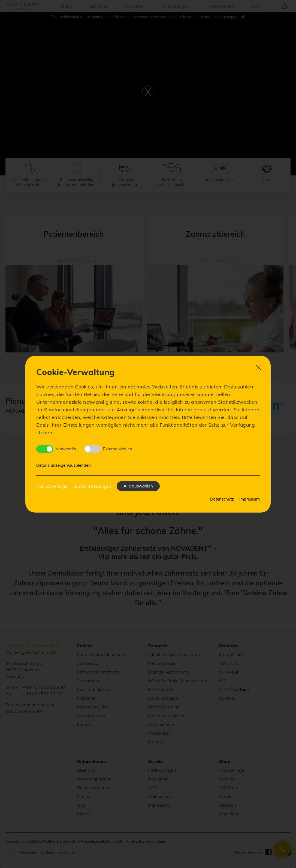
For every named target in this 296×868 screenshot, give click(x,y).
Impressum (250, 499)
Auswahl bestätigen (92, 486)
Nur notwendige (52, 486)
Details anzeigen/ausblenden (64, 465)
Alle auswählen (138, 486)
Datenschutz (222, 499)
